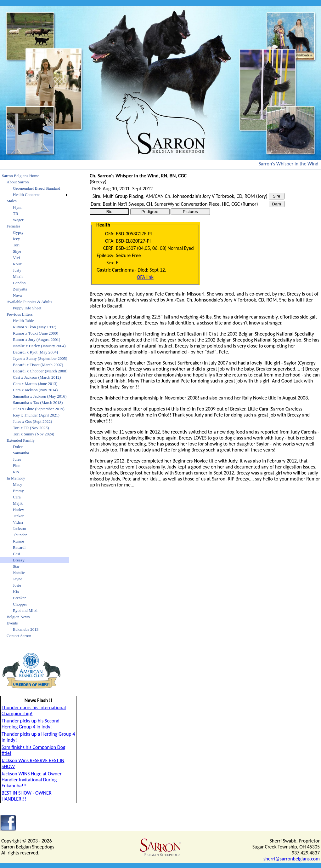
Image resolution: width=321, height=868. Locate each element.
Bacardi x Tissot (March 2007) (38, 365)
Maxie (18, 276)
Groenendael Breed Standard (37, 188)
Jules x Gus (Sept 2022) (32, 421)
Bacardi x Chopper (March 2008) (40, 371)
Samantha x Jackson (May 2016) (40, 396)
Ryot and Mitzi (25, 610)
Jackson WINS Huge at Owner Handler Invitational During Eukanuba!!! (32, 780)
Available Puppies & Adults (29, 302)
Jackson (19, 529)
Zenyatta (20, 289)
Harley (18, 510)
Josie (17, 585)
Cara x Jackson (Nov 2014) (35, 390)
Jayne (18, 579)
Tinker (18, 516)
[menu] (35, 406)
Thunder (20, 535)
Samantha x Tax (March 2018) (38, 402)
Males (12, 201)
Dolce (18, 447)
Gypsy (18, 232)
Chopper (20, 604)
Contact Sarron (19, 636)
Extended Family (21, 440)
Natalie (19, 573)
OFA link (145, 277)
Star (16, 566)
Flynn (18, 207)
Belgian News (18, 617)
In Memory (16, 478)
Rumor (19, 541)
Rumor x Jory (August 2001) (37, 339)
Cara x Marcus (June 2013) (35, 384)
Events (12, 623)
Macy (18, 484)
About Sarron (18, 182)
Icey (16, 239)
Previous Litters (20, 314)
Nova (17, 295)
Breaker (19, 598)
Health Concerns (27, 195)
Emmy (18, 491)
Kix (16, 592)
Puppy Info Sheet (27, 308)
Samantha (21, 453)
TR (16, 213)
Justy (17, 270)
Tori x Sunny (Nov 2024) (34, 434)
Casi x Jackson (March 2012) (37, 377)
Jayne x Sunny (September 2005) (40, 358)
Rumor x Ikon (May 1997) (35, 327)
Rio (16, 472)
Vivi (16, 258)
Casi (17, 554)
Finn (17, 466)
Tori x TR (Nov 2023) (31, 428)
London (19, 283)
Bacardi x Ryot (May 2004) (35, 352)
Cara (17, 497)
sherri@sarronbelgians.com (292, 859)
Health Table (23, 321)
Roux (17, 264)
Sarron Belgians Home (20, 176)
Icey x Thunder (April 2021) (36, 415)
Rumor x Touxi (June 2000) (36, 333)
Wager (18, 220)
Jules (17, 459)
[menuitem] (35, 176)
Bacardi (19, 547)
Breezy (19, 560)
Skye (17, 251)
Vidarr (18, 522)
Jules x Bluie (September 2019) (39, 409)
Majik (18, 503)
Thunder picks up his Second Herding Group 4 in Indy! (31, 724)
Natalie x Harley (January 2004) (39, 346)
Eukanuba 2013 (26, 629)
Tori (16, 245)
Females (13, 226)
